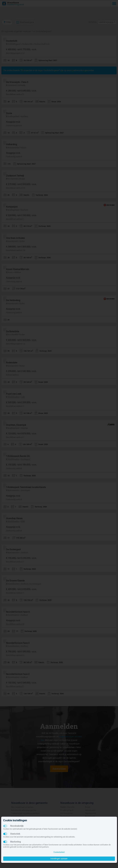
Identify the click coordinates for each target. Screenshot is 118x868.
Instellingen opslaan (59, 859)
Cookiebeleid (59, 852)
